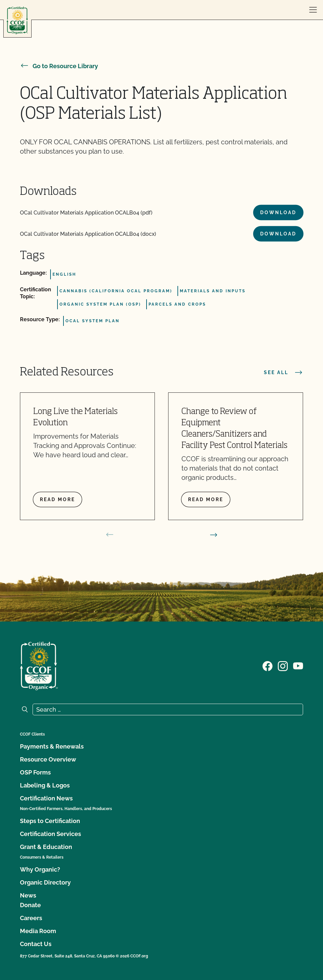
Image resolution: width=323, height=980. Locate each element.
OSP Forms (35, 772)
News (28, 895)
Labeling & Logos (45, 785)
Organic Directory (45, 882)
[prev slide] (110, 535)
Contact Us (36, 944)
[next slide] (214, 535)
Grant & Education (46, 847)
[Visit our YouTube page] (298, 665)
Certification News (46, 798)
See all (283, 372)
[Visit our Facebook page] (268, 665)
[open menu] (313, 10)
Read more (57, 499)
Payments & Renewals (52, 746)
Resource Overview (48, 759)
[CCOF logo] (17, 20)
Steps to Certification (50, 821)
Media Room (38, 931)
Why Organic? (40, 869)
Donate (30, 905)
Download (278, 212)
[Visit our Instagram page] (283, 665)
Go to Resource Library (59, 66)
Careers (31, 918)
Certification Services (51, 834)
